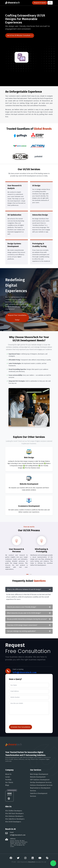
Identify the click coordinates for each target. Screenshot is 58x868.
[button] (27, 574)
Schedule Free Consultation (21, 727)
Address (10, 839)
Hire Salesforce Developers (12, 819)
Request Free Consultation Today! (17, 318)
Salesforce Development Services (36, 795)
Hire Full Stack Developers (12, 813)
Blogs (5, 785)
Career (5, 777)
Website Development (35, 777)
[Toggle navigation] (50, 3)
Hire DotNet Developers (11, 811)
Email (9, 832)
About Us (6, 774)
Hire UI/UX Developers (11, 822)
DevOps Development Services (38, 782)
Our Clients (7, 782)
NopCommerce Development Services (38, 789)
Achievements (9, 790)
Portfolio (6, 780)
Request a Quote (40, 3)
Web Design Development (37, 774)
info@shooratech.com (25, 672)
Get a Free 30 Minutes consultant (20, 35)
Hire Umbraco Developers (12, 816)
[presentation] (23, 720)
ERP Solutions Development (37, 780)
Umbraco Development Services (39, 785)
